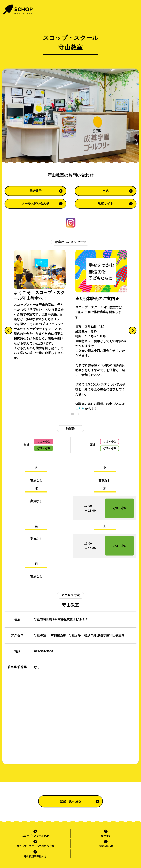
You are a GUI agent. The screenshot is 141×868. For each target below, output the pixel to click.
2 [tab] (77, 414)
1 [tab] (72, 414)
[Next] (133, 330)
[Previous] (8, 330)
